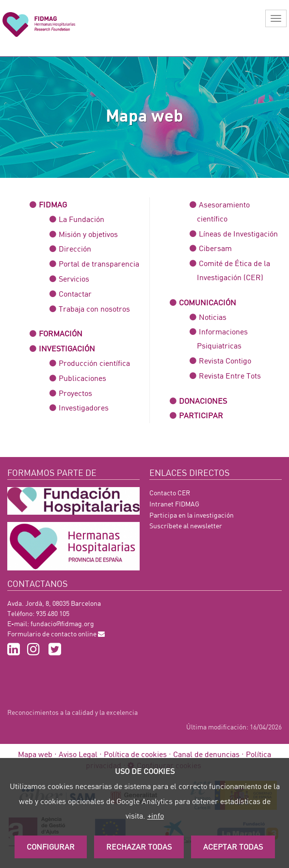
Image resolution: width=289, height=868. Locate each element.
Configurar (51, 846)
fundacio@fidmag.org (62, 623)
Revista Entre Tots (230, 375)
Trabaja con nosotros (94, 308)
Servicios (74, 278)
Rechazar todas (139, 846)
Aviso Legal (78, 754)
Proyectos (75, 393)
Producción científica (94, 363)
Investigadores (84, 407)
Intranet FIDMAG (174, 504)
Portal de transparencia (99, 263)
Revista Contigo (225, 360)
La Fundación (81, 219)
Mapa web (35, 754)
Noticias (213, 317)
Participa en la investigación (192, 515)
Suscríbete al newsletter (186, 526)
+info (156, 815)
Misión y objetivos (88, 234)
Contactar (75, 293)
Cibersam (215, 248)
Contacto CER (170, 493)
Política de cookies (135, 754)
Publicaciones (82, 378)
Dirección (75, 248)
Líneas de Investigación (238, 233)
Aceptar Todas (233, 846)
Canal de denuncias (206, 754)
